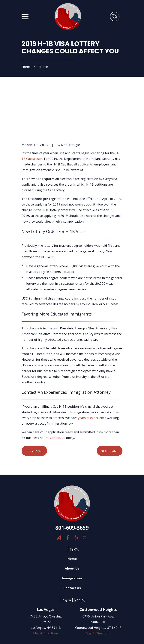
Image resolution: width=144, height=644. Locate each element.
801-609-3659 (72, 483)
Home (72, 514)
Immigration (72, 533)
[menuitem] (27, 636)
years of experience (92, 373)
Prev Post (34, 406)
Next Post (110, 406)
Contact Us (72, 543)
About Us (72, 524)
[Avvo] (59, 493)
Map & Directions (46, 588)
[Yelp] (76, 493)
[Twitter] (85, 493)
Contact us (58, 393)
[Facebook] (68, 493)
